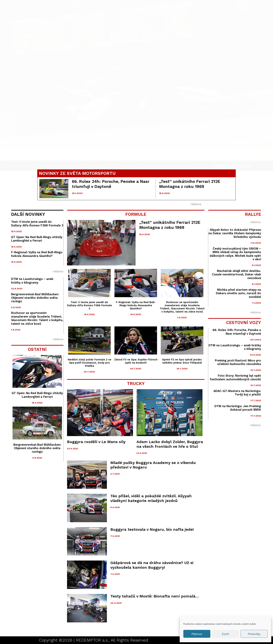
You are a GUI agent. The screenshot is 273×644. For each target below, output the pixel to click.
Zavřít (225, 634)
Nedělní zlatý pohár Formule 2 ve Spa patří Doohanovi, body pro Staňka (89, 363)
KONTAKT (184, 159)
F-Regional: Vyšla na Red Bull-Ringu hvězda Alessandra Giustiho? (37, 254)
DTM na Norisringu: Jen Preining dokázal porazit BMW (238, 408)
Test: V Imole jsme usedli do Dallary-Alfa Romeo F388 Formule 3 (37, 223)
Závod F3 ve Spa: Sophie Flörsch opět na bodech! (136, 361)
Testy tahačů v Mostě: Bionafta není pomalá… (155, 596)
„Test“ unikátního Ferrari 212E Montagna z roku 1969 (190, 184)
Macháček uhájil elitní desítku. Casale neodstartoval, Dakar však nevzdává (236, 274)
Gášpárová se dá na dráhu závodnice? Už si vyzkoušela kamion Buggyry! (152, 565)
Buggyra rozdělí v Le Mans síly (96, 442)
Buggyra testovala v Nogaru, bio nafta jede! (152, 529)
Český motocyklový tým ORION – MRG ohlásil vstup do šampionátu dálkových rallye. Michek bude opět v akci (235, 254)
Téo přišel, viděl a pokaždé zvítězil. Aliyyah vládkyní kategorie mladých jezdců (151, 498)
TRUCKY (126, 159)
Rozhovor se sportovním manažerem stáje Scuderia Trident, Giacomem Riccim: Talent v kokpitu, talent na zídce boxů (37, 318)
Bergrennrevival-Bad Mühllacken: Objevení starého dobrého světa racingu (35, 298)
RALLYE (98, 159)
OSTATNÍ (154, 159)
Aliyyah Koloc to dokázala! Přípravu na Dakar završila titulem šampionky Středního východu (235, 233)
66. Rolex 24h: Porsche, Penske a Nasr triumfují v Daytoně (111, 184)
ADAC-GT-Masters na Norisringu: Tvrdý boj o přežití (237, 393)
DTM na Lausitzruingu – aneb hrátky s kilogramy (32, 281)
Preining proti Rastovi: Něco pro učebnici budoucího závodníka (238, 362)
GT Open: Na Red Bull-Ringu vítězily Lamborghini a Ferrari (37, 239)
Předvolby (254, 634)
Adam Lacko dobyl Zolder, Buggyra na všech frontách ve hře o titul (170, 444)
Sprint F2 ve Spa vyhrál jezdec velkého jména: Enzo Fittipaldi (182, 361)
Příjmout (197, 634)
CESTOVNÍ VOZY (63, 159)
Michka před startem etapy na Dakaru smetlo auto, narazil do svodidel (238, 293)
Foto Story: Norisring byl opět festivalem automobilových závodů (235, 377)
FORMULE (25, 159)
